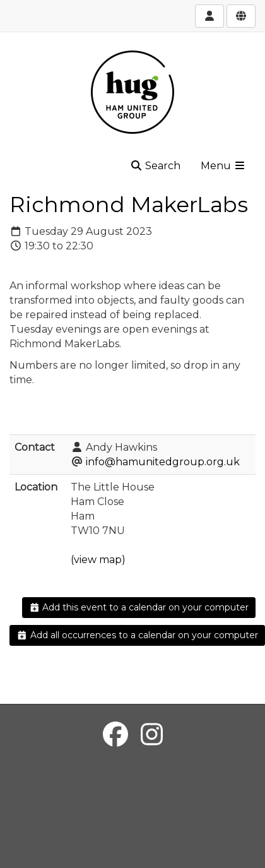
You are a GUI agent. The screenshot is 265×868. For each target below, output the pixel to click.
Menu (223, 166)
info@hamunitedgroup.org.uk (163, 462)
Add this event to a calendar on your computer (139, 607)
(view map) (98, 560)
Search (155, 166)
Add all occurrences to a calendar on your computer (137, 635)
